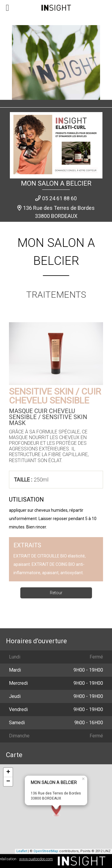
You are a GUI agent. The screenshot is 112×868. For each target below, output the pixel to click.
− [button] (8, 782)
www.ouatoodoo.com (36, 859)
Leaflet (22, 851)
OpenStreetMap (46, 851)
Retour (56, 593)
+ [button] (8, 772)
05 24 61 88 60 (59, 198)
